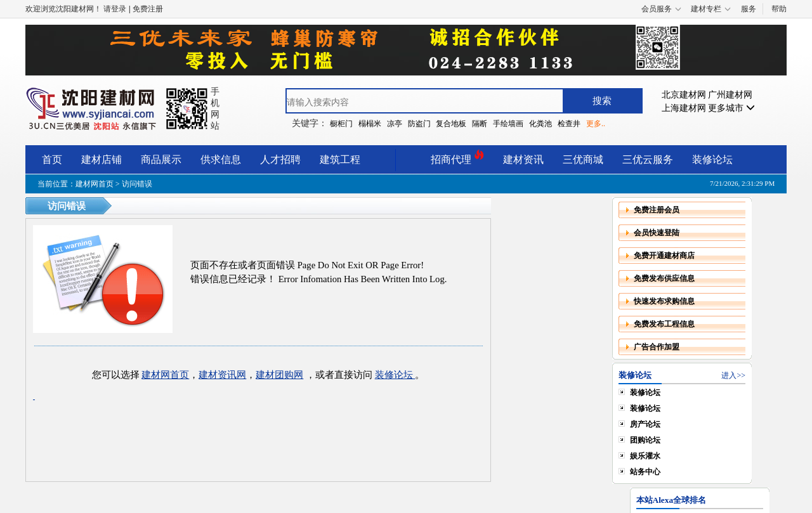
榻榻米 (370, 124)
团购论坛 (645, 440)
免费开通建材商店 (664, 256)
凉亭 (395, 124)
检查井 (569, 124)
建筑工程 (340, 159)
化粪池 (540, 124)
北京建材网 (684, 95)
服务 (749, 9)
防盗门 (419, 124)
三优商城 (583, 159)
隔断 (480, 124)
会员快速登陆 (657, 233)
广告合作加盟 (657, 347)
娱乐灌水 (645, 456)
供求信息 (221, 159)
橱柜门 (341, 124)
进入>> (733, 375)
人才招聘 (280, 159)
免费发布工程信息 (664, 324)
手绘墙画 (508, 124)
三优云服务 (648, 159)
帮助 (779, 9)
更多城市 (731, 108)
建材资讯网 (222, 375)
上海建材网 (684, 108)
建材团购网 (279, 375)
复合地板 (451, 124)
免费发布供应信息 (664, 278)
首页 (52, 159)
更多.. (596, 124)
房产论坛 (645, 424)
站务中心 (645, 472)
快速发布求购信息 (664, 301)
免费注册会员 (657, 210)
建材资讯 (523, 159)
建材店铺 (101, 159)
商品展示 (161, 159)
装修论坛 (712, 159)
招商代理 (457, 158)
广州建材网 (730, 95)
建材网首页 (95, 184)
